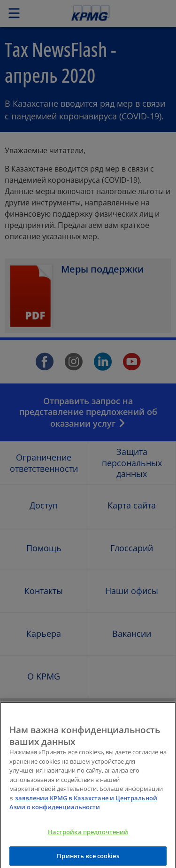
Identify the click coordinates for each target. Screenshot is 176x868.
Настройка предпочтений (88, 837)
